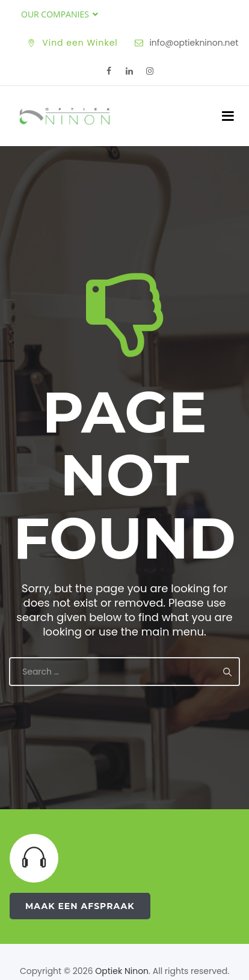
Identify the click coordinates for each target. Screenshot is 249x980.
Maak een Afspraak (80, 906)
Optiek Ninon (122, 971)
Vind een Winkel (80, 43)
